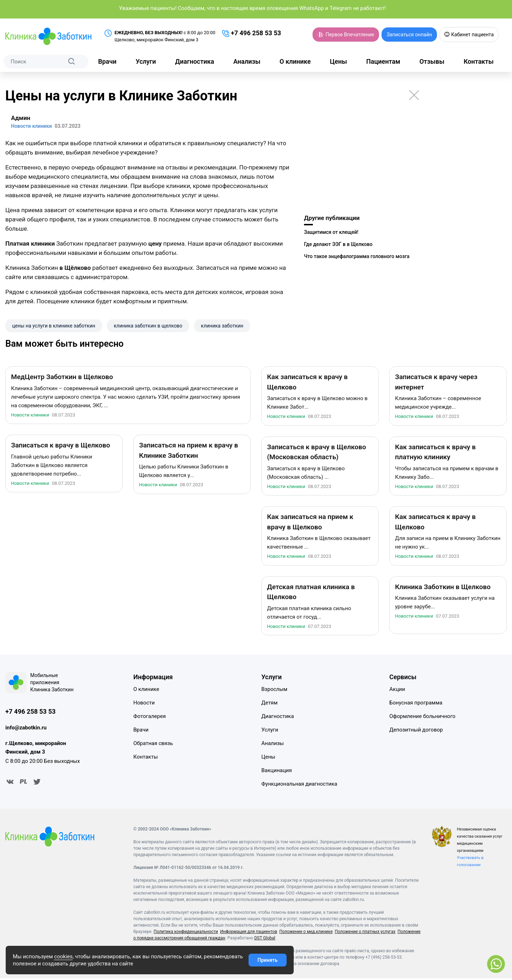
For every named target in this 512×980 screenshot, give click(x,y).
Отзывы (432, 61)
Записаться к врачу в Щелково (61, 447)
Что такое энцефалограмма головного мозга (357, 256)
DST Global (265, 940)
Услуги (146, 61)
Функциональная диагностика (299, 785)
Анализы (247, 61)
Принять (267, 960)
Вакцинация (277, 772)
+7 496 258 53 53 (252, 33)
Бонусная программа (416, 704)
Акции (397, 691)
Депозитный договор (416, 731)
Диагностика (195, 61)
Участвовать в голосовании (470, 863)
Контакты (479, 61)
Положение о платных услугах (365, 933)
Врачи (107, 61)
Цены (338, 61)
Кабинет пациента (469, 35)
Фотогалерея (150, 718)
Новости (144, 704)
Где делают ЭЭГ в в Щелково (338, 244)
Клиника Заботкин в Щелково (443, 588)
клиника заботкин (222, 326)
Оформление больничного (422, 718)
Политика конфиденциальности (186, 933)
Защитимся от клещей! (331, 232)
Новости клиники (30, 416)
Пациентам (383, 61)
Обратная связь (153, 745)
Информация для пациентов (249, 933)
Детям (270, 704)
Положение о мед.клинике (306, 933)
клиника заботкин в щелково (148, 326)
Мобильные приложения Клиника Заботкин (52, 684)
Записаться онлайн (409, 35)
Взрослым (274, 691)
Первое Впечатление (346, 35)
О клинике (295, 61)
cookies (63, 957)
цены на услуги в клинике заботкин (54, 326)
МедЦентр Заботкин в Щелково (62, 378)
